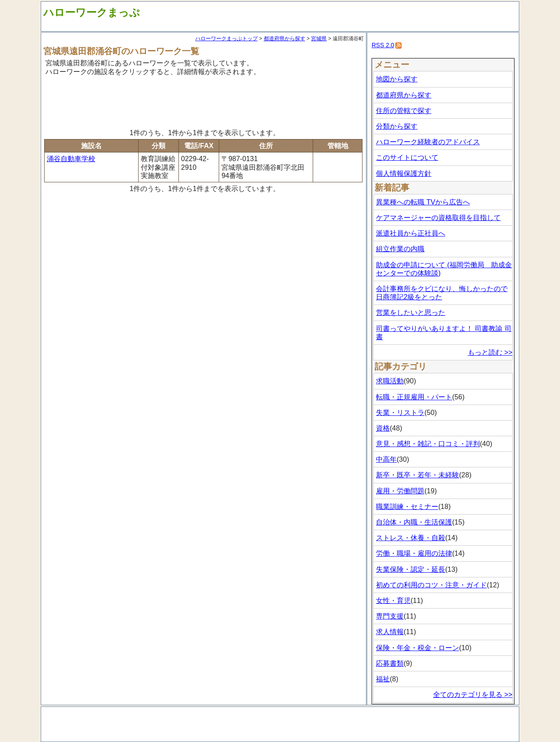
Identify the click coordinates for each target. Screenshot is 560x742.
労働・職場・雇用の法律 (414, 553)
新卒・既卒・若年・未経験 (418, 475)
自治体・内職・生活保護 (414, 522)
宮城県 (319, 39)
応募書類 (390, 663)
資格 (383, 428)
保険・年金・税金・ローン (418, 648)
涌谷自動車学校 (71, 159)
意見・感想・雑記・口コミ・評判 (428, 444)
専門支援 (390, 616)
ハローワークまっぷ (92, 12)
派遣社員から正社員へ (411, 233)
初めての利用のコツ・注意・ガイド (431, 585)
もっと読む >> (490, 352)
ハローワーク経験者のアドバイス (428, 142)
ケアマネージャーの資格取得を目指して (438, 218)
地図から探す (397, 79)
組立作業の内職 (400, 249)
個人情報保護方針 (404, 173)
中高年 (386, 459)
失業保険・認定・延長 (411, 569)
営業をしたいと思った (411, 313)
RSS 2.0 (383, 45)
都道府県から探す (285, 39)
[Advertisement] (204, 101)
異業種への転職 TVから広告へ (423, 202)
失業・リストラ (400, 413)
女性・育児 (393, 601)
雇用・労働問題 (400, 491)
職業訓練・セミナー (407, 507)
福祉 (383, 679)
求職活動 (390, 381)
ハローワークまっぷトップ (227, 39)
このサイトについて (407, 157)
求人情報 (390, 632)
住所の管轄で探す (404, 111)
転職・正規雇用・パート (414, 397)
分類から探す (397, 126)
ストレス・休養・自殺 (411, 538)
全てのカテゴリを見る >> (473, 695)
